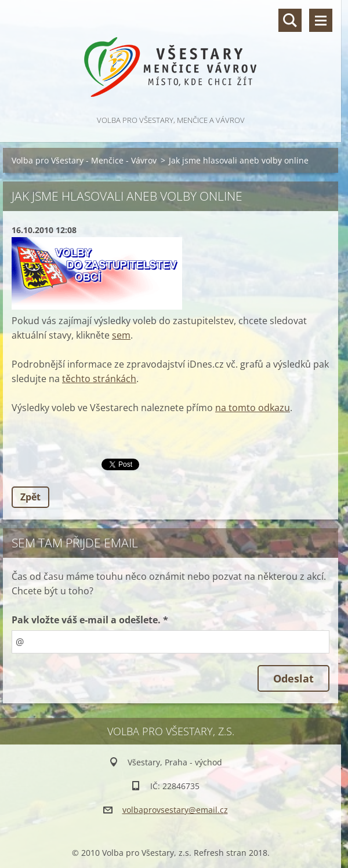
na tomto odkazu (253, 408)
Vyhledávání (290, 20)
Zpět (30, 497)
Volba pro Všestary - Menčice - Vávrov (84, 160)
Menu (321, 20)
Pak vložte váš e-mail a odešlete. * (90, 620)
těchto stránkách (99, 379)
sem (121, 335)
